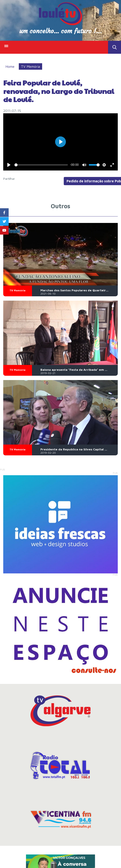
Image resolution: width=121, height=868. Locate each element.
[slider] (41, 165)
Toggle (115, 47)
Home (10, 66)
